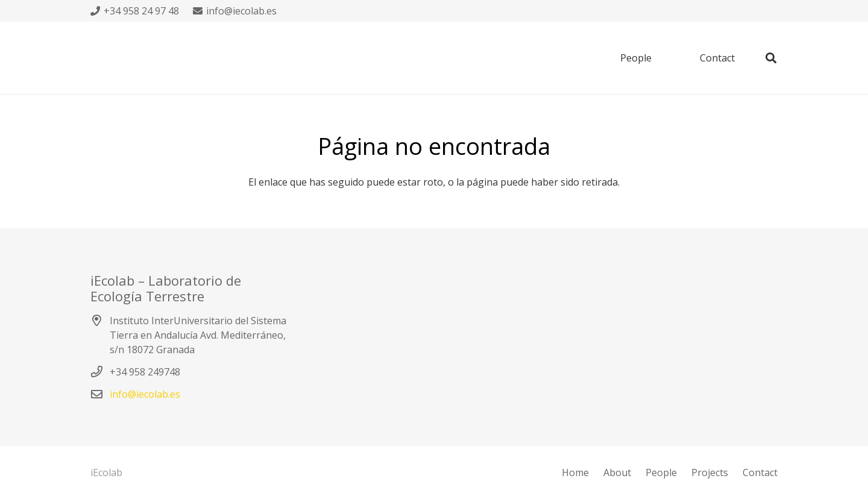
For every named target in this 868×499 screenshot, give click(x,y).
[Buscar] (771, 58)
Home (575, 472)
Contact (760, 472)
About (617, 472)
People (661, 472)
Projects (710, 472)
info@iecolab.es (145, 394)
